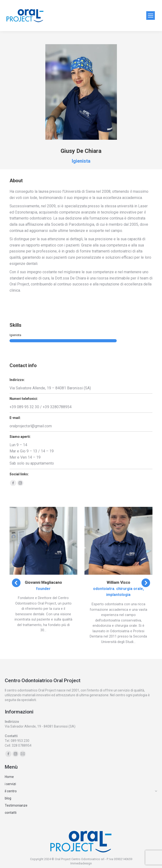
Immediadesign (81, 863)
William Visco (118, 582)
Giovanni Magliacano (43, 582)
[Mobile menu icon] (151, 16)
